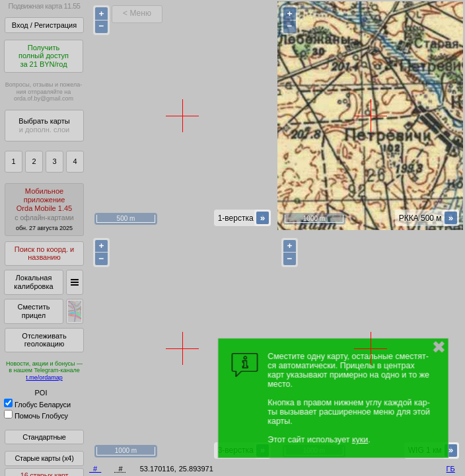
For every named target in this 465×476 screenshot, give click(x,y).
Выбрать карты (44, 125)
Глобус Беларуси (37, 405)
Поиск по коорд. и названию (44, 254)
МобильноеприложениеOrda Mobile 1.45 (44, 209)
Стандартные (44, 437)
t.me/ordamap (44, 377)
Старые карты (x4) (44, 458)
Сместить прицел (33, 311)
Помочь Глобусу (36, 416)
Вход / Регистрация (44, 25)
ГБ (451, 469)
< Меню (137, 13)
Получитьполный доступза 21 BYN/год (44, 56)
